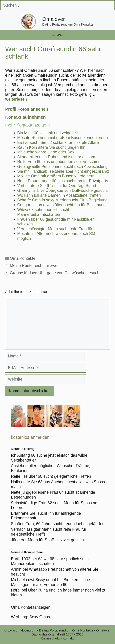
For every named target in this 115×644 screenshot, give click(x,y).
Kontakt (68, 638)
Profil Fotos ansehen (27, 109)
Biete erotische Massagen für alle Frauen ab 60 (50, 582)
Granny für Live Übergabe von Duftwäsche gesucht (55, 273)
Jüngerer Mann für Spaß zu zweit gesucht (48, 540)
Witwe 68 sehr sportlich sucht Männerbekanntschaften (50, 561)
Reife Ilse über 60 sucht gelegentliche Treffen (51, 476)
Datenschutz (51, 638)
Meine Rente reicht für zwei (34, 266)
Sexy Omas (40, 617)
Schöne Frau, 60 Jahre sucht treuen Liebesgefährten (58, 524)
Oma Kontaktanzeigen (31, 607)
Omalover (54, 19)
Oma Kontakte (23, 258)
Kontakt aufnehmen (25, 117)
